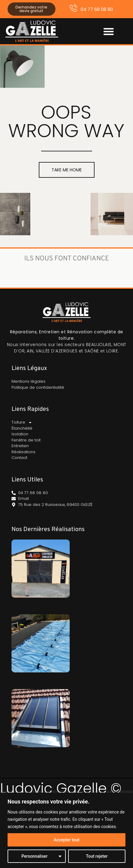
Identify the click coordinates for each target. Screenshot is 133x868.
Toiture (22, 422)
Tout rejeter (97, 856)
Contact (19, 458)
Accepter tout (66, 840)
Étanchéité (22, 428)
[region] (66, 830)
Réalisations (23, 452)
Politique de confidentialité (38, 387)
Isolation (20, 434)
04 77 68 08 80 (97, 9)
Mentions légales (28, 381)
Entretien (20, 446)
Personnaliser (35, 856)
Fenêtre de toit (26, 440)
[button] (109, 31)
